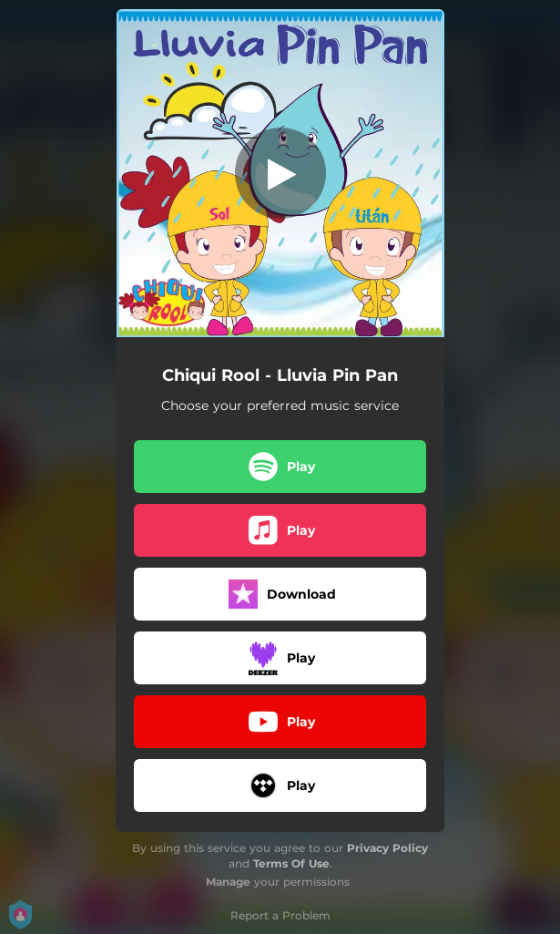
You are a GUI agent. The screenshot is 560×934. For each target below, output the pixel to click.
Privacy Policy (387, 848)
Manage (228, 882)
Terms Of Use (291, 863)
